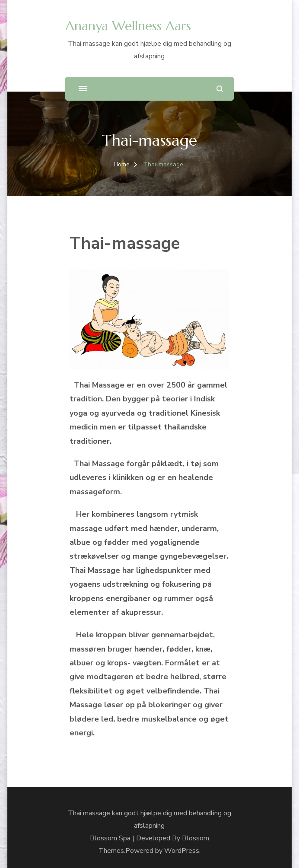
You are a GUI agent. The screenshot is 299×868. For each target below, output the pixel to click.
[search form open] (220, 89)
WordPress (182, 851)
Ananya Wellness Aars (128, 26)
